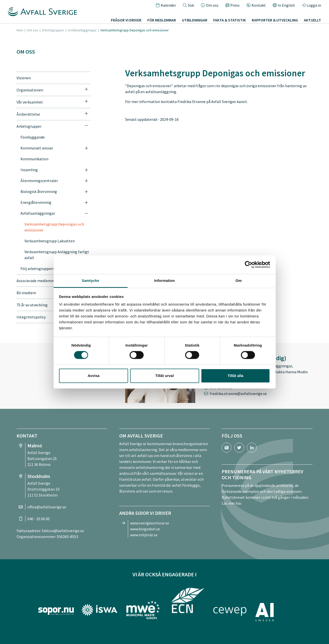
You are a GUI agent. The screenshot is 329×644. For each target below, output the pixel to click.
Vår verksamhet (30, 102)
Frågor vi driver (126, 21)
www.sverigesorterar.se (150, 523)
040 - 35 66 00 (39, 519)
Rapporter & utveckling (275, 21)
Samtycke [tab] (90, 280)
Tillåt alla (235, 376)
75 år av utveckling (32, 305)
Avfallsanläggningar (82, 30)
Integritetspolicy (31, 317)
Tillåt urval (164, 376)
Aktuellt (312, 21)
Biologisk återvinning (39, 191)
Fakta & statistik (230, 21)
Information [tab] (165, 280)
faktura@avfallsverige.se (63, 531)
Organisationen (30, 90)
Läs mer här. (232, 503)
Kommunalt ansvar (37, 148)
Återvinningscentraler (39, 181)
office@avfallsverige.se (47, 507)
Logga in (311, 6)
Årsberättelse (28, 114)
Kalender (166, 6)
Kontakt (256, 6)
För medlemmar (162, 21)
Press (232, 6)
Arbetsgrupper (53, 30)
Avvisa (94, 376)
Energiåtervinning (36, 202)
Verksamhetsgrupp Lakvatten (50, 241)
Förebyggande (33, 137)
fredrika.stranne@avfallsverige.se (238, 394)
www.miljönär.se (144, 535)
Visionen (24, 78)
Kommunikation (34, 159)
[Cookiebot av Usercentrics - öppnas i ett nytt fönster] (248, 265)
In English (284, 6)
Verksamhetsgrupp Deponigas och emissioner (54, 227)
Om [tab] (239, 280)
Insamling (29, 170)
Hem (20, 30)
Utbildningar (195, 21)
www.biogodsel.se (145, 529)
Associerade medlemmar (37, 281)
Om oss (210, 6)
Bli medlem (26, 293)
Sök (188, 6)
